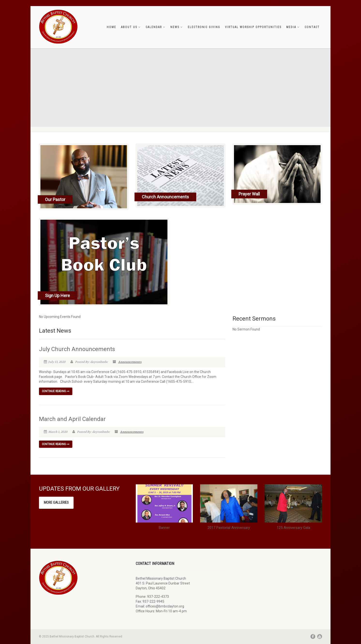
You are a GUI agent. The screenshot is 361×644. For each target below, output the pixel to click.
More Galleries (56, 502)
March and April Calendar (72, 419)
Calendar (156, 27)
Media (293, 27)
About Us (131, 27)
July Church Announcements (77, 349)
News (177, 27)
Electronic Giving (204, 27)
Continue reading (56, 391)
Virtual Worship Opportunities (253, 27)
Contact (312, 27)
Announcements (130, 362)
